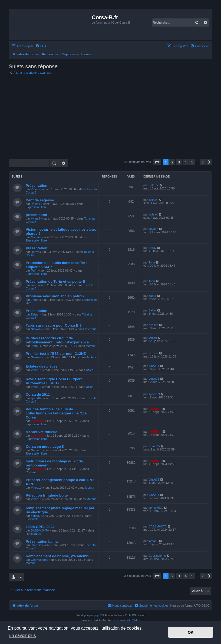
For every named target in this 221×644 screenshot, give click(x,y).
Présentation (37, 186)
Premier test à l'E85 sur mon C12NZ (56, 354)
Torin (34, 271)
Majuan (36, 237)
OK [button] (191, 632)
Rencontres (33, 534)
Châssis (31, 472)
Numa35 (37, 450)
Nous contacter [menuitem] (120, 605)
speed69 (37, 398)
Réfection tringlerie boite (47, 495)
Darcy (35, 252)
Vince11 (36, 370)
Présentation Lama (42, 541)
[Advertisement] (110, 117)
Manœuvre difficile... (43, 432)
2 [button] (172, 162)
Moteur (90, 346)
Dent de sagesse (40, 200)
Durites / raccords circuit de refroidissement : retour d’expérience (57, 340)
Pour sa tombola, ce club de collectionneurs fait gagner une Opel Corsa (57, 413)
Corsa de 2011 (38, 395)
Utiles (90, 370)
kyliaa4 (35, 204)
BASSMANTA (40, 530)
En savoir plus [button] (22, 635)
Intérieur (90, 329)
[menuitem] (41, 46)
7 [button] (203, 162)
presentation (36, 215)
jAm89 (35, 346)
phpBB (98, 615)
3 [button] (179, 162)
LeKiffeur (37, 421)
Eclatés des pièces (42, 366)
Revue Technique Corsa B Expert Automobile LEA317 (54, 381)
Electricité (32, 519)
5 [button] (192, 162)
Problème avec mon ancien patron (55, 296)
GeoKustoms (39, 560)
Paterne (36, 189)
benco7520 (38, 516)
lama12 (36, 545)
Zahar (35, 300)
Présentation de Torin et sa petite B (55, 281)
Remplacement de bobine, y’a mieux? (57, 556)
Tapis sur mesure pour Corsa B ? (54, 325)
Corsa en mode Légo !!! (46, 447)
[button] (157, 162)
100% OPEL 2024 (40, 527)
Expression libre (36, 207)
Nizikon (36, 329)
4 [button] (185, 162)
